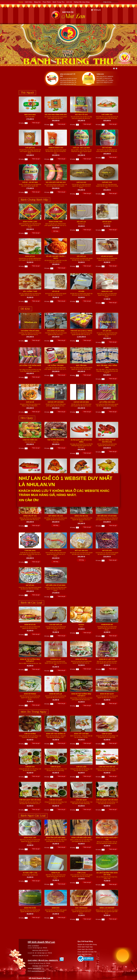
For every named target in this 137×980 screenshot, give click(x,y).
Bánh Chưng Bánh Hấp (34, 199)
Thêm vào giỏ (36, 123)
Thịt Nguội (27, 92)
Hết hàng (56, 231)
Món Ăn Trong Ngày (34, 711)
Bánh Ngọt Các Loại (33, 815)
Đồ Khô (25, 309)
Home (21, 2)
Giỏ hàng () (97, 10)
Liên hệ (69, 2)
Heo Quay (27, 418)
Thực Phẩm (47, 2)
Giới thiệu (29, 2)
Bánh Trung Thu (59, 2)
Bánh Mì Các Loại (31, 602)
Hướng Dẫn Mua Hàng (82, 2)
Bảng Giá (37, 2)
